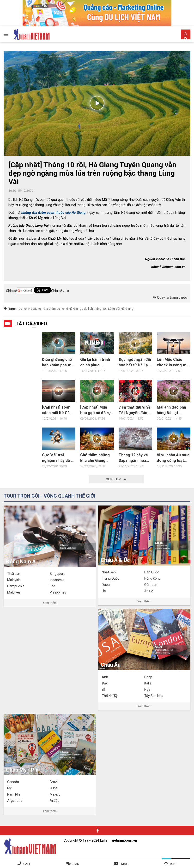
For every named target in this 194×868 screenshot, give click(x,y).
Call (27, 864)
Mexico (55, 794)
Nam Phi (14, 794)
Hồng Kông (152, 578)
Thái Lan (14, 574)
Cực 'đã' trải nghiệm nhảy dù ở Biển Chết (58, 458)
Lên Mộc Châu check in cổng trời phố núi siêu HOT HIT (173, 363)
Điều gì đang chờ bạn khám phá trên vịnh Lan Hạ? (59, 363)
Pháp (148, 677)
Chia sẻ (11, 291)
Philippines (58, 592)
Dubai (106, 585)
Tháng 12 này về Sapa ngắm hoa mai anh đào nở (135, 458)
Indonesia (57, 580)
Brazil (54, 782)
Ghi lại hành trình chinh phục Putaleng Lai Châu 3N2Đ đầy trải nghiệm (97, 363)
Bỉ (103, 690)
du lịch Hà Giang (30, 309)
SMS (76, 864)
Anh (105, 677)
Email (124, 864)
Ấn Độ (149, 591)
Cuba (54, 788)
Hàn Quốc (152, 572)
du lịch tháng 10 (95, 309)
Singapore (58, 574)
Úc (104, 591)
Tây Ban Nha (154, 696)
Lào (52, 586)
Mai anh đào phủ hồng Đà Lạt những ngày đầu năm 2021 (171, 410)
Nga (147, 690)
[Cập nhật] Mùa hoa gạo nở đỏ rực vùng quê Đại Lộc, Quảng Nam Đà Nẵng (97, 410)
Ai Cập (55, 801)
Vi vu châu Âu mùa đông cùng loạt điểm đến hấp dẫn (173, 458)
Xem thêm (50, 603)
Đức (105, 683)
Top (172, 864)
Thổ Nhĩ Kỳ (110, 696)
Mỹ (9, 788)
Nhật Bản (109, 572)
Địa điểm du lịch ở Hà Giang (62, 309)
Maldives (14, 592)
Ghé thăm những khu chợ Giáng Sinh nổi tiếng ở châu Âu (95, 458)
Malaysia (14, 580)
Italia (148, 683)
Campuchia (16, 586)
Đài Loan (151, 585)
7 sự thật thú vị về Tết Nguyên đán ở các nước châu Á (135, 410)
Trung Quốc (111, 578)
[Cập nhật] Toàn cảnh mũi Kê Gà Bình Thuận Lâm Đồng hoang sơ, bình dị (56, 410)
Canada (13, 782)
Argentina (15, 801)
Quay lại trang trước (170, 297)
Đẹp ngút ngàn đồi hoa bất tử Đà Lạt (135, 363)
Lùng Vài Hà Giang (121, 309)
